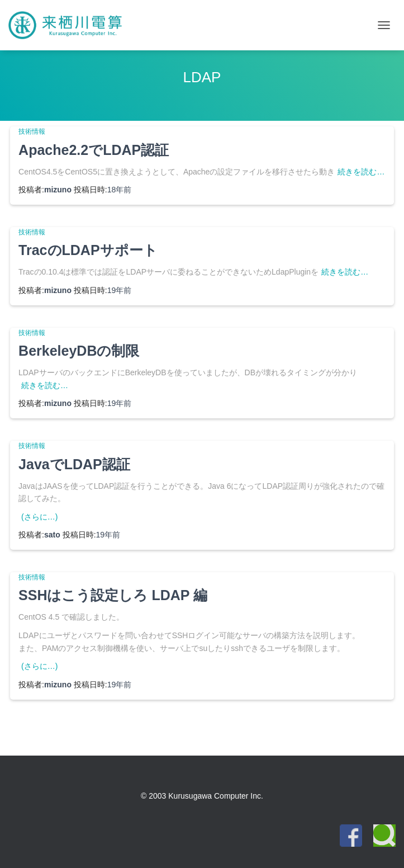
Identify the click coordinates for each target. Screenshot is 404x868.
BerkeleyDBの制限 (79, 351)
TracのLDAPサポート (88, 250)
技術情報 (32, 131)
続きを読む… (361, 172)
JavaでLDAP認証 (74, 464)
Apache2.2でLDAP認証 (94, 150)
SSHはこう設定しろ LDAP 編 (113, 595)
